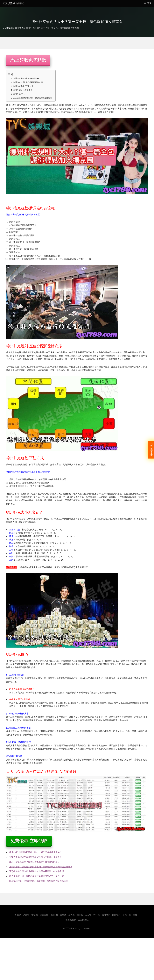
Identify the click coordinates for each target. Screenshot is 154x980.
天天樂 (88, 915)
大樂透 (63, 915)
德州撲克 (19, 28)
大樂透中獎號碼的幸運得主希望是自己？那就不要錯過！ (35, 857)
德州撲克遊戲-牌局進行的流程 (26, 78)
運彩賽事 (44, 915)
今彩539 (54, 915)
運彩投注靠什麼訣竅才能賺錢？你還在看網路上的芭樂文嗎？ (38, 871)
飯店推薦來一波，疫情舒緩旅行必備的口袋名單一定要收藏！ (38, 876)
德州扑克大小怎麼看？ (23, 90)
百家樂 (18, 915)
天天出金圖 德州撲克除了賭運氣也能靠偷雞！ (33, 98)
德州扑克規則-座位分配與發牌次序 (28, 82)
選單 (149, 3)
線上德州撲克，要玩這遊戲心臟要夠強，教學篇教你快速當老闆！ (40, 881)
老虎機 (26, 915)
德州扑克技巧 (19, 94)
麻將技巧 (116, 915)
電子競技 (133, 915)
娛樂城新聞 (71, 920)
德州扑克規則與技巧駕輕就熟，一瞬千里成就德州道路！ (35, 852)
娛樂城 (35, 915)
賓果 (125, 915)
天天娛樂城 (13, 3)
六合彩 (97, 915)
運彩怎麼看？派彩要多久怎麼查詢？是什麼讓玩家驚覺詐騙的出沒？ (41, 867)
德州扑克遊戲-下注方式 (23, 86)
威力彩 (71, 915)
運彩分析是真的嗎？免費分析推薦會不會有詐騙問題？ (34, 862)
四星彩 (80, 915)
